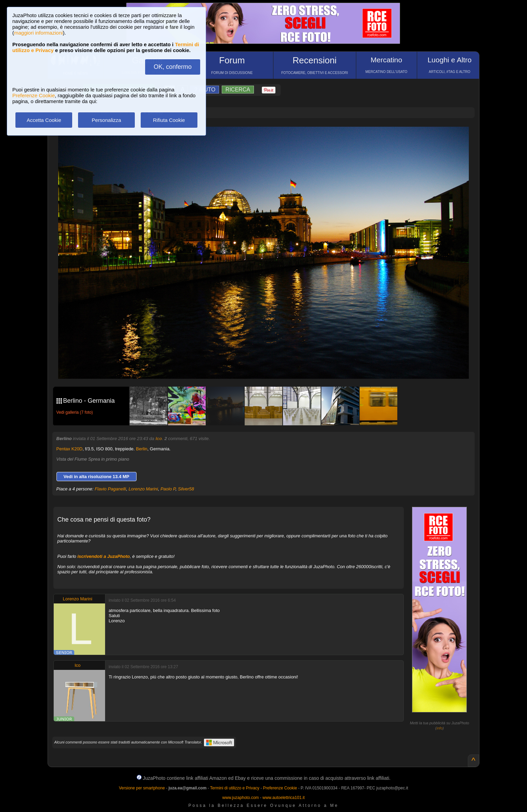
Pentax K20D (70, 449)
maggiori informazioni (38, 33)
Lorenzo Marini (143, 489)
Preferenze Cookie (34, 95)
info (440, 728)
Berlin (142, 449)
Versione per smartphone (142, 788)
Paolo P (168, 489)
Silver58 (186, 489)
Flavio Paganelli (111, 489)
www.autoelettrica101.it (284, 798)
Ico (159, 439)
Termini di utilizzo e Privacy (235, 788)
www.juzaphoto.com (241, 798)
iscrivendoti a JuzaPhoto (104, 556)
